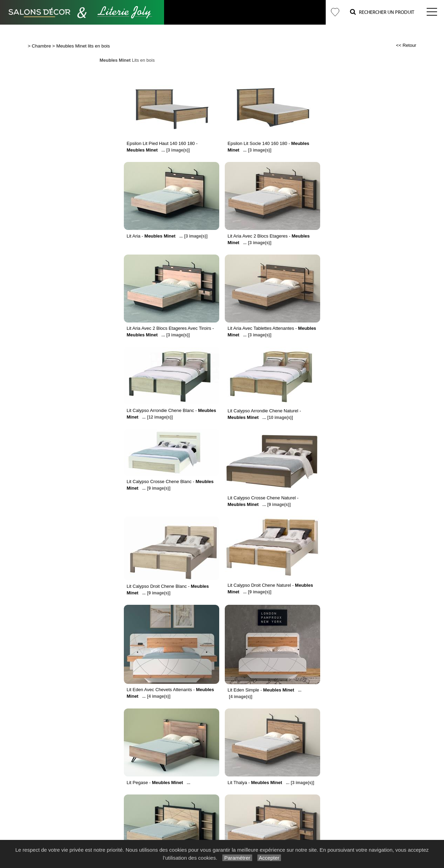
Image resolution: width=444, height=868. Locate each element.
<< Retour (406, 45)
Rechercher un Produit (382, 12)
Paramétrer (237, 858)
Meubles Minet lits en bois (83, 46)
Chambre (41, 46)
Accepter (269, 858)
